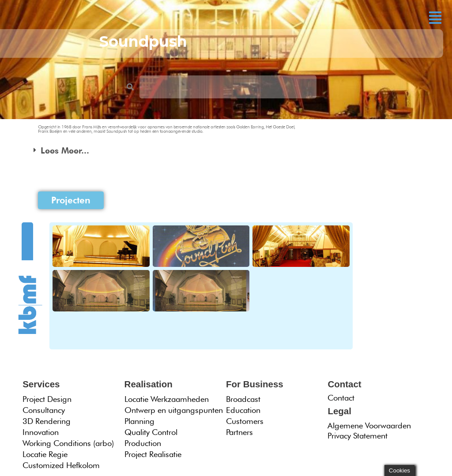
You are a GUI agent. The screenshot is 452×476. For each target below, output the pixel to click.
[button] (435, 18)
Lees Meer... (65, 150)
